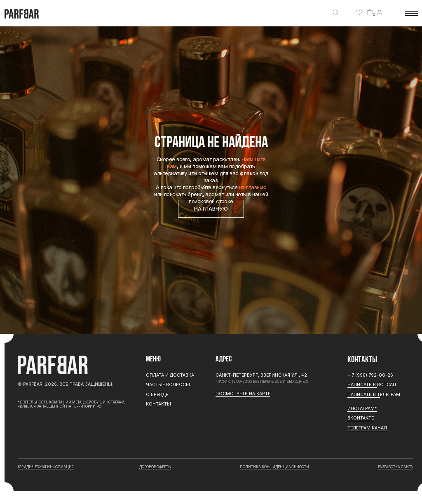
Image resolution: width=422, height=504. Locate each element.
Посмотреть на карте (243, 394)
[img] (335, 12)
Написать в (362, 385)
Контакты (158, 404)
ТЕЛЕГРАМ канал (367, 428)
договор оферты (155, 467)
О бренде (157, 395)
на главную (253, 187)
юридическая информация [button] (46, 467)
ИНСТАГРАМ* (362, 409)
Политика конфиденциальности (274, 467)
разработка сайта (395, 467)
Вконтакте (361, 418)
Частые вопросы (168, 385)
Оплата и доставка (170, 375)
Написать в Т (364, 395)
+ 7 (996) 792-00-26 (370, 375)
